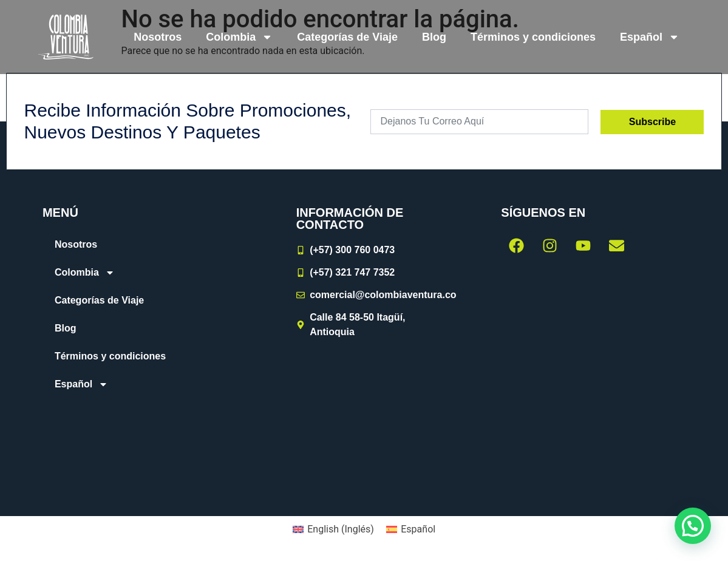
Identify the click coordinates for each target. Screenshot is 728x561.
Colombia (239, 37)
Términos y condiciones (533, 37)
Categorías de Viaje (347, 37)
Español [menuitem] (418, 529)
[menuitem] (650, 37)
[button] (693, 526)
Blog (434, 37)
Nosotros (158, 37)
